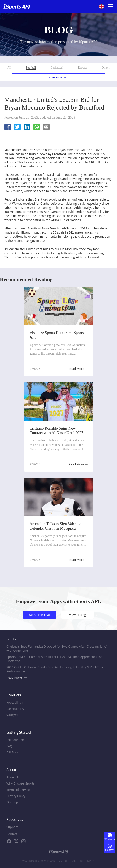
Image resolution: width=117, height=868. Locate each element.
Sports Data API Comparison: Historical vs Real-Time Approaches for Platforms (54, 659)
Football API (15, 702)
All (9, 68)
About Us (13, 777)
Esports (82, 68)
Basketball (57, 68)
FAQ (9, 746)
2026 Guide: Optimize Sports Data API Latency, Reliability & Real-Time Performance (55, 669)
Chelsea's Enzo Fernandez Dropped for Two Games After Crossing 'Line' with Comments (57, 648)
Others (106, 68)
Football (31, 68)
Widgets (12, 715)
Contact (12, 834)
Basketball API (16, 709)
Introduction (15, 740)
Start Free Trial (59, 77)
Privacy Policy (16, 796)
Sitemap (12, 802)
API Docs (13, 752)
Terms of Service (18, 790)
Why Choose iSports (21, 783)
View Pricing (77, 615)
